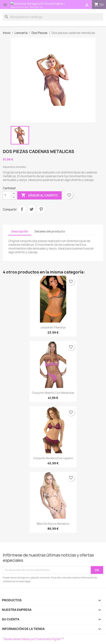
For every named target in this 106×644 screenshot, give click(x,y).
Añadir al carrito (39, 195)
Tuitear (32, 209)
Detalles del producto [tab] (50, 231)
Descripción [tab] (20, 231)
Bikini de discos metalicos (53, 524)
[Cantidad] (7, 195)
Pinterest (41, 209)
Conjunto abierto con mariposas (53, 393)
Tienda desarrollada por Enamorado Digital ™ (33, 639)
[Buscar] (53, 17)
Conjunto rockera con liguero (53, 458)
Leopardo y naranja (53, 327)
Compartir (22, 209)
